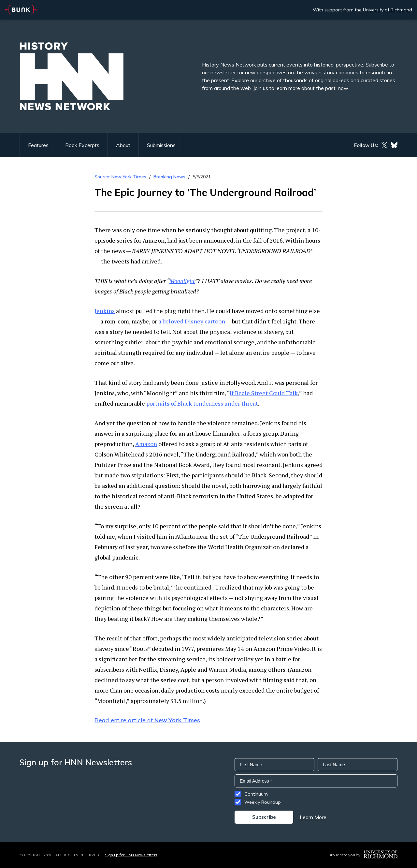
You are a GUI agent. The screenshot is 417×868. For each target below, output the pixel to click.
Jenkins (105, 311)
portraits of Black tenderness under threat (202, 403)
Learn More (313, 817)
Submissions (161, 145)
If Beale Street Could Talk (264, 393)
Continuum (256, 794)
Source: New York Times (120, 177)
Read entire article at (147, 720)
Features (38, 145)
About (123, 145)
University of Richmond (388, 10)
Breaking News (169, 177)
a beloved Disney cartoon (192, 321)
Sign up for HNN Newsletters (131, 855)
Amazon (146, 444)
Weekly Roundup (263, 802)
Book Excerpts (82, 145)
